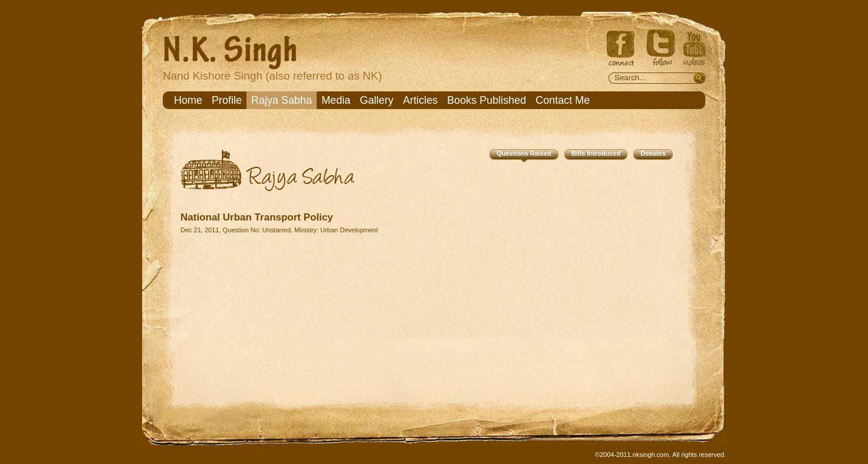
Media (336, 100)
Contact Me (563, 100)
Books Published (486, 100)
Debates (653, 153)
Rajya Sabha (282, 100)
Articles (420, 100)
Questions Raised (524, 153)
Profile (227, 100)
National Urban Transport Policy (257, 217)
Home (188, 100)
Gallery (377, 100)
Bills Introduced (596, 153)
